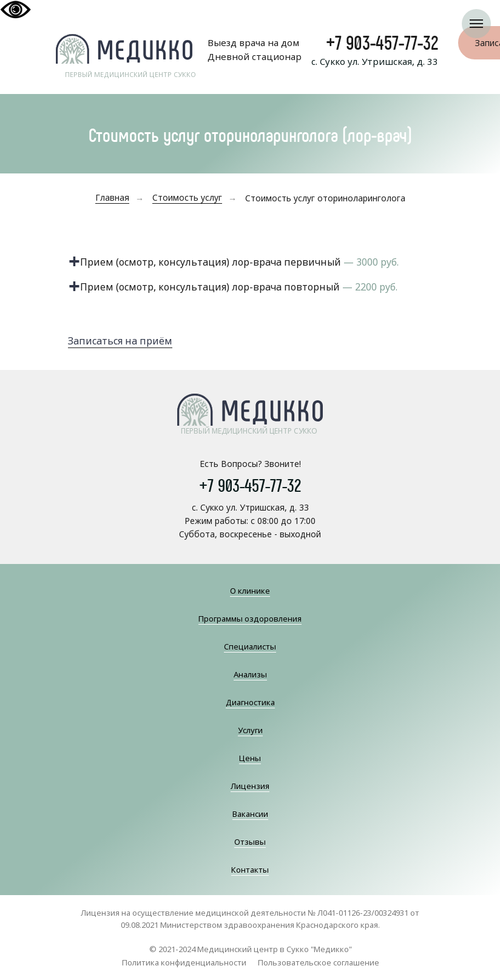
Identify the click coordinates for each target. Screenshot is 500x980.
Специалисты (250, 646)
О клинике (250, 591)
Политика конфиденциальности (184, 962)
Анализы (250, 674)
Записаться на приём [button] (120, 341)
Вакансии (250, 814)
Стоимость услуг (187, 197)
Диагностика (250, 702)
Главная (112, 197)
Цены (250, 758)
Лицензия (250, 786)
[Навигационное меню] (476, 24)
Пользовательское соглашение (319, 962)
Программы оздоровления (250, 619)
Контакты (250, 870)
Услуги (250, 730)
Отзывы (250, 842)
